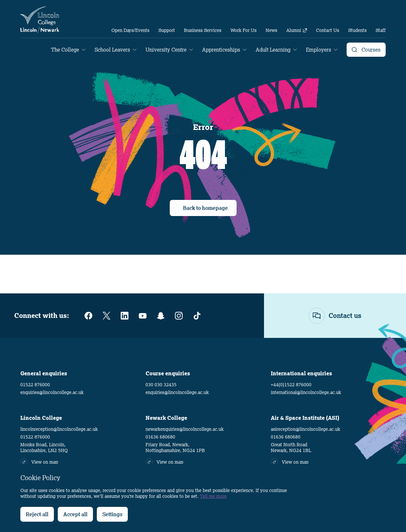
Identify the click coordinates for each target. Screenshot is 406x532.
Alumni (297, 30)
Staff (381, 30)
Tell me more (213, 496)
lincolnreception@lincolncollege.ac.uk (59, 429)
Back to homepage (205, 208)
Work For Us (244, 30)
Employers (319, 50)
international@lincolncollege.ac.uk (306, 392)
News (271, 30)
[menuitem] (130, 30)
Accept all (75, 514)
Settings (112, 514)
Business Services (203, 30)
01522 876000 (35, 385)
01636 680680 (160, 437)
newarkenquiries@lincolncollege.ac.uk (185, 429)
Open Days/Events (130, 30)
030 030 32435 (161, 385)
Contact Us (328, 30)
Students (357, 30)
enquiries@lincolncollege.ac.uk (52, 392)
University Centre (166, 50)
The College (65, 50)
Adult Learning (273, 50)
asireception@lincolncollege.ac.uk (305, 429)
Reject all (37, 514)
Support (167, 30)
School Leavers (112, 50)
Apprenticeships (221, 50)
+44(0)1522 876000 (291, 385)
